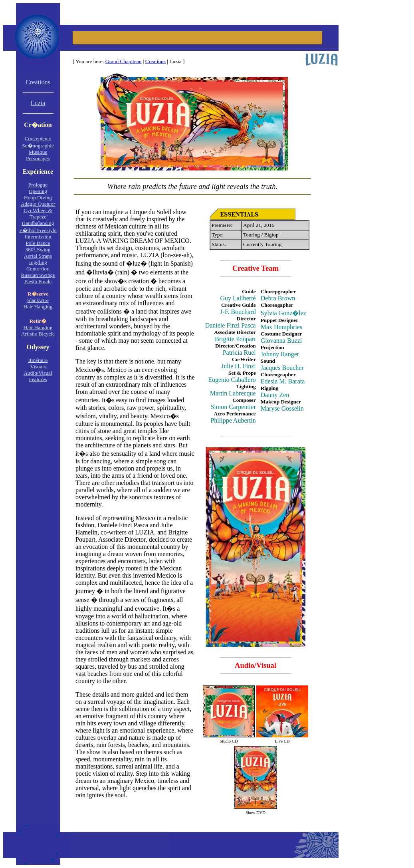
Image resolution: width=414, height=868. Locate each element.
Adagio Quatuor (38, 204)
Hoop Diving (38, 198)
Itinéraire (38, 360)
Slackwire (38, 300)
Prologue (38, 185)
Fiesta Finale (38, 281)
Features (38, 379)
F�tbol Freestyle (38, 230)
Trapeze (38, 217)
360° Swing (38, 249)
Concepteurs (38, 138)
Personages (38, 158)
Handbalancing (38, 223)
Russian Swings (38, 275)
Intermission (38, 237)
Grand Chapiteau (124, 61)
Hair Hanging (38, 307)
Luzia (38, 103)
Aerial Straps (38, 256)
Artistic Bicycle (38, 334)
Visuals (38, 366)
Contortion (38, 269)
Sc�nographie (38, 146)
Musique (38, 152)
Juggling (38, 262)
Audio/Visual (38, 373)
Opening (38, 191)
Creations (155, 61)
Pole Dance (38, 243)
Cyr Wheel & (38, 210)
